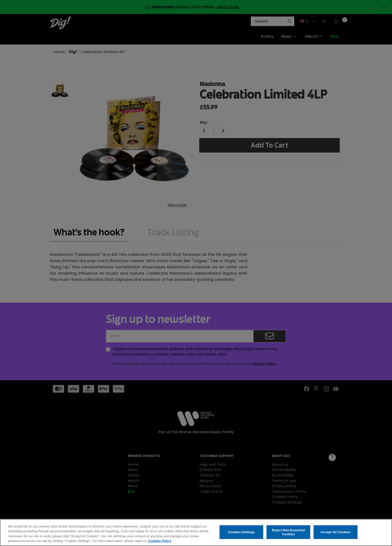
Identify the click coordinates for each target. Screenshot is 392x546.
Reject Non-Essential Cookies (288, 533)
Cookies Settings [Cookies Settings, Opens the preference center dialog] (241, 533)
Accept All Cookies (335, 533)
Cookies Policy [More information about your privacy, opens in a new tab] (160, 542)
